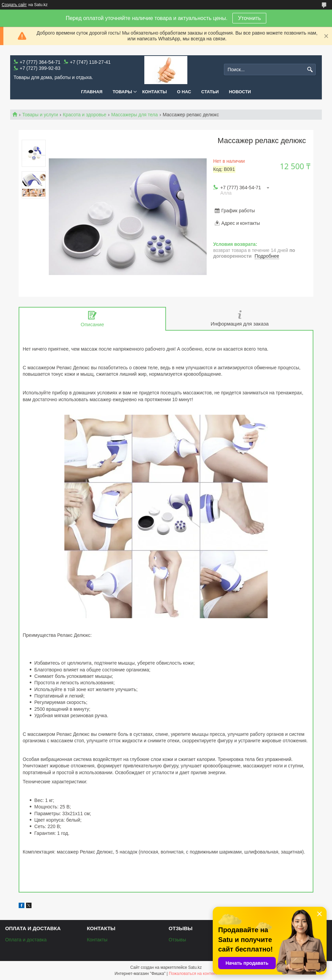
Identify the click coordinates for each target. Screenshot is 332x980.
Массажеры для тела (134, 115)
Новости (240, 92)
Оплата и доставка (26, 940)
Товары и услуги (40, 115)
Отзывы (177, 940)
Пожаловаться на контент (193, 974)
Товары (122, 92)
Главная (92, 92)
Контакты (155, 92)
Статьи (210, 92)
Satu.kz (195, 967)
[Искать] (310, 70)
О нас (184, 92)
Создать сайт (14, 5)
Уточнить (249, 18)
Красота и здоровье (85, 115)
